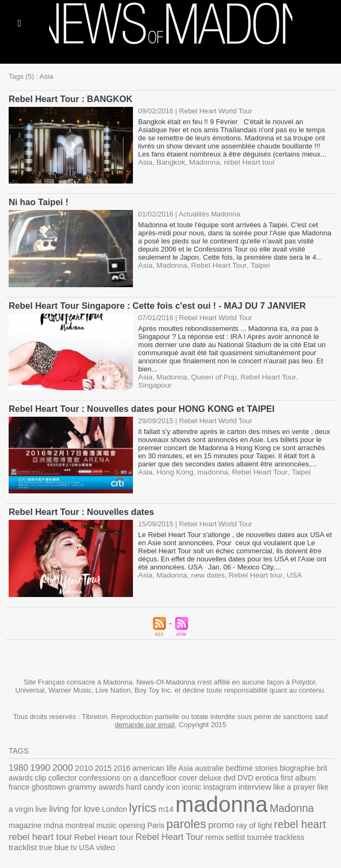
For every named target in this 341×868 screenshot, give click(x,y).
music (48, 819)
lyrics (98, 802)
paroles (124, 817)
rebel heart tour (290, 818)
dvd (219, 774)
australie (200, 765)
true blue (273, 829)
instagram (188, 783)
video (323, 829)
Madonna (202, 162)
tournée (186, 829)
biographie (284, 765)
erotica (255, 774)
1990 (39, 765)
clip (39, 774)
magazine (279, 803)
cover (180, 774)
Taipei (255, 264)
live (325, 783)
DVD (235, 774)
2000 (60, 764)
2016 (117, 765)
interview (222, 783)
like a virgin (299, 783)
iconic (161, 783)
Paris (95, 819)
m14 (120, 803)
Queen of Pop (211, 375)
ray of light (189, 819)
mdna (306, 803)
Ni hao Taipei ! (38, 201)
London (71, 803)
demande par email (145, 722)
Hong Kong (173, 470)
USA (287, 572)
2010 (81, 765)
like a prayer (259, 783)
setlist (163, 829)
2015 (99, 765)
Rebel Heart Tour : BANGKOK (69, 99)
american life (148, 765)
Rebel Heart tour (250, 572)
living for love (33, 803)
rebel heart (233, 818)
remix (142, 829)
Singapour (309, 375)
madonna (209, 470)
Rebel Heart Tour (215, 264)
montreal (22, 819)
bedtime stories (241, 765)
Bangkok (169, 162)
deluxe (201, 774)
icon (143, 783)
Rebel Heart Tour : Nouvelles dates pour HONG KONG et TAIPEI (139, 407)
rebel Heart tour (244, 162)
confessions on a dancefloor (122, 774)
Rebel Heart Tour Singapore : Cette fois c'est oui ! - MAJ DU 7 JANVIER (154, 304)
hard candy (116, 783)
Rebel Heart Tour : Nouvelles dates (80, 509)
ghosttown (25, 783)
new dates (205, 572)
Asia (145, 162)
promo (158, 818)
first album (285, 774)
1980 (18, 765)
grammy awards (70, 783)
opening (72, 819)
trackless (213, 829)
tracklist (244, 829)
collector (60, 774)
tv (292, 829)
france (314, 774)
